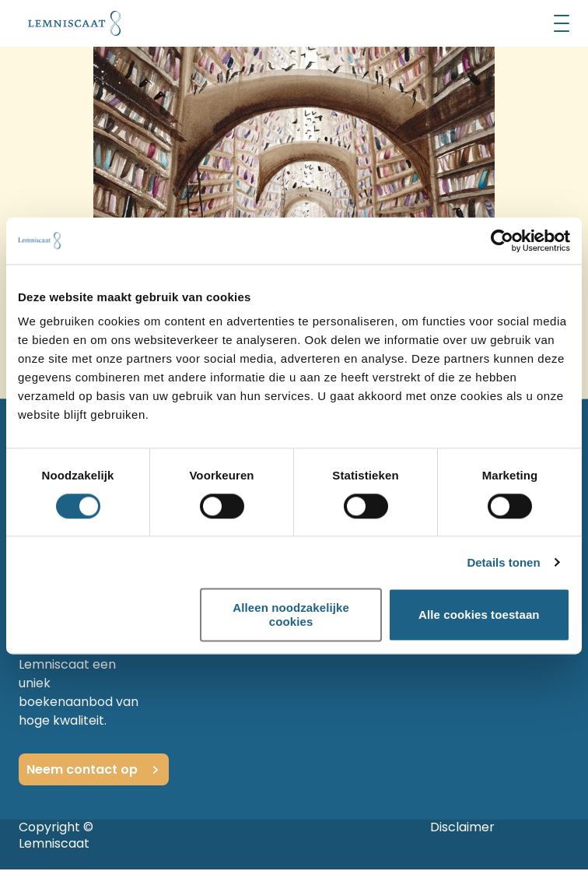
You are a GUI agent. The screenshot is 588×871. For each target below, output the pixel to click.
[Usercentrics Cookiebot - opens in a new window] (502, 241)
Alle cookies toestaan (479, 615)
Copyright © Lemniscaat (56, 835)
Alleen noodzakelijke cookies (291, 615)
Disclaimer (462, 827)
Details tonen (503, 562)
